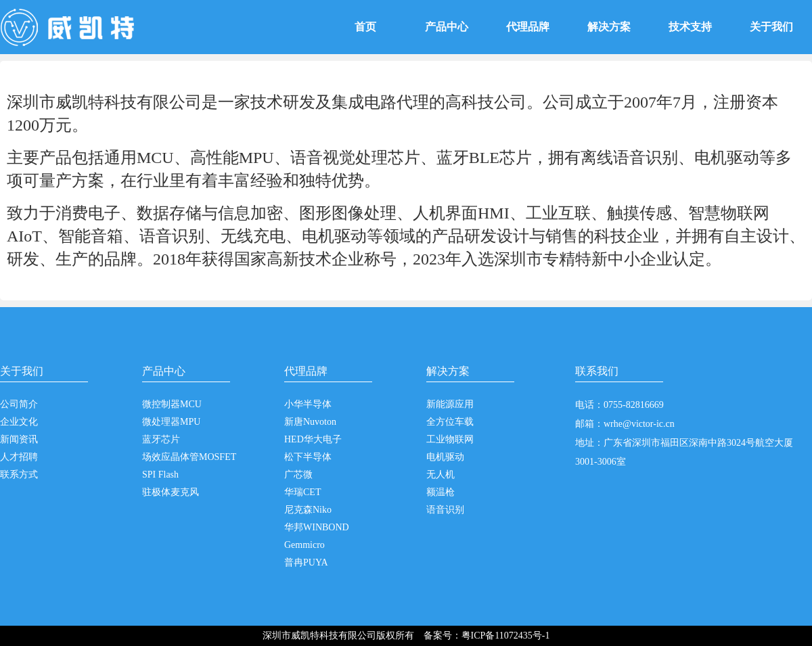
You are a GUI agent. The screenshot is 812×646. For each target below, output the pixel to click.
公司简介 (19, 404)
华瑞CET (302, 492)
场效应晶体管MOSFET (189, 457)
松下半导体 (308, 457)
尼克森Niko (308, 510)
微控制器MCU (172, 404)
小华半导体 (308, 404)
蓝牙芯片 (161, 439)
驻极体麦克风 (171, 492)
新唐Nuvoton (310, 422)
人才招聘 (19, 457)
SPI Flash (160, 475)
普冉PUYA (306, 562)
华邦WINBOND (317, 527)
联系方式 (19, 475)
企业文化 (19, 422)
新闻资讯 (19, 439)
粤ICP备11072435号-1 (506, 636)
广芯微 (298, 475)
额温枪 (441, 492)
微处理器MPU (171, 422)
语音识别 (445, 510)
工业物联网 (450, 439)
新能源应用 (450, 404)
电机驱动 (445, 457)
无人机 (441, 475)
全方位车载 (450, 422)
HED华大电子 (313, 439)
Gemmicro (304, 545)
